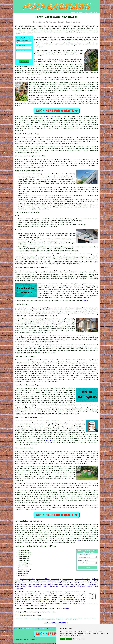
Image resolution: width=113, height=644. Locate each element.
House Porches (68, 579)
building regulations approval (48, 86)
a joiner (46, 598)
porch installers (81, 122)
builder (51, 37)
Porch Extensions (34, 587)
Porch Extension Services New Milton (35, 546)
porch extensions (43, 126)
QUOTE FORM (49, 441)
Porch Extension (91, 583)
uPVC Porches (41, 581)
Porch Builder (20, 587)
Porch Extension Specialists (58, 581)
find (20, 525)
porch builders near (70, 412)
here (79, 540)
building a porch (21, 30)
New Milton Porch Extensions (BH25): (29, 26)
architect (69, 43)
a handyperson (69, 600)
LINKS (77, 13)
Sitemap (16, 629)
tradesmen (63, 594)
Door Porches (76, 581)
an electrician (67, 598)
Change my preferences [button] (79, 639)
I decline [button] (69, 639)
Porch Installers (43, 579)
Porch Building (20, 585)
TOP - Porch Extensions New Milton (28, 615)
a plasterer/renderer (52, 604)
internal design (76, 59)
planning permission (22, 66)
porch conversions (66, 431)
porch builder (25, 79)
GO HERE (87, 507)
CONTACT (87, 13)
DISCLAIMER (94, 13)
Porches (85, 301)
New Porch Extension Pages (26, 629)
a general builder (79, 604)
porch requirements (72, 439)
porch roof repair (22, 139)
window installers (22, 602)
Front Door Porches (27, 579)
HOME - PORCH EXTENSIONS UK (56, 623)
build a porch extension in (32, 400)
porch (57, 96)
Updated (49, 629)
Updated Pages (37, 629)
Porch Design (56, 579)
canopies (58, 160)
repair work (68, 147)
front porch (74, 362)
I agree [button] (63, 639)
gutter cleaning (65, 596)
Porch (17, 117)
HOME (72, 13)
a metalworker (26, 604)
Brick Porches (28, 583)
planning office (59, 77)
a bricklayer (75, 602)
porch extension (35, 28)
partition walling (49, 602)
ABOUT (82, 13)
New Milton (49, 117)
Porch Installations (82, 579)
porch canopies (21, 437)
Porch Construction (42, 583)
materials (73, 52)
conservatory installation (41, 600)
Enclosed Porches (28, 581)
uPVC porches (33, 437)
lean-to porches (59, 433)
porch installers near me (42, 406)
